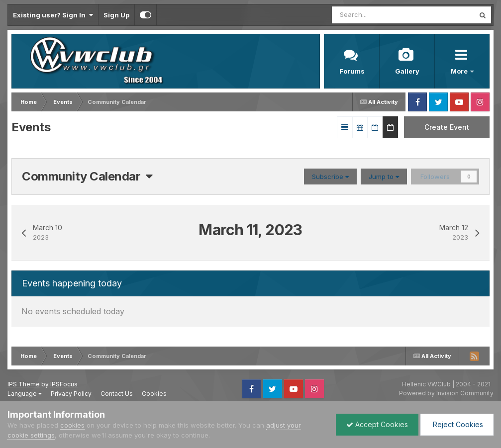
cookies (72, 425)
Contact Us (117, 394)
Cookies (154, 394)
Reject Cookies (457, 424)
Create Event (447, 127)
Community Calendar (87, 176)
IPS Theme (24, 384)
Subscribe (330, 177)
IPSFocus (64, 384)
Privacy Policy (71, 394)
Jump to (384, 177)
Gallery (407, 71)
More (460, 71)
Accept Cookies (377, 424)
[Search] (373, 15)
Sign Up (116, 15)
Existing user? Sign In (53, 15)
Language (25, 394)
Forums (352, 71)
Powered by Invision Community (446, 393)
